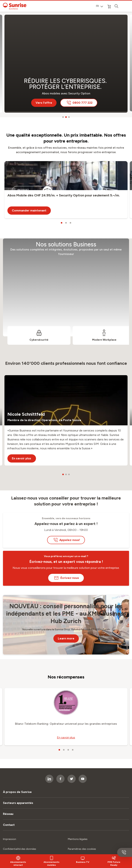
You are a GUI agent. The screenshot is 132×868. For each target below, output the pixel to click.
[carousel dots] (63, 117)
